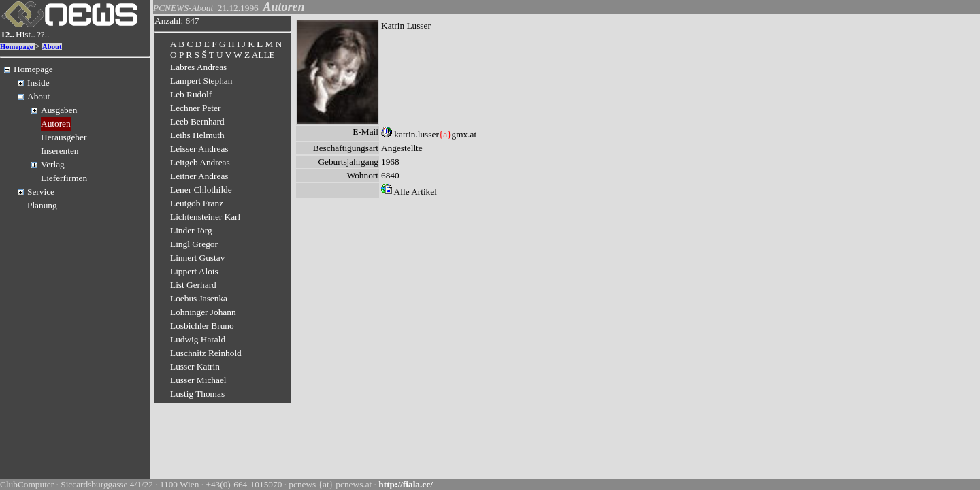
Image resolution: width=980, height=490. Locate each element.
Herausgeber (64, 137)
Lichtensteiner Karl (205, 217)
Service (41, 192)
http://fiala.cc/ (406, 484)
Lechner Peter (195, 108)
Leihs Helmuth (197, 135)
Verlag (53, 164)
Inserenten (60, 151)
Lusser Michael (198, 380)
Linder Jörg (191, 230)
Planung (42, 205)
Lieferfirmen (64, 178)
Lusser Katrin (195, 366)
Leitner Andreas (199, 176)
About (52, 47)
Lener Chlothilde (201, 190)
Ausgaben (59, 110)
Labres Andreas (198, 67)
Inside (38, 83)
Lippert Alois (194, 271)
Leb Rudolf (191, 94)
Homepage (17, 47)
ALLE (263, 55)
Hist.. (26, 34)
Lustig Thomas (197, 394)
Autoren (56, 124)
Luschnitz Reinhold (206, 353)
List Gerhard (193, 285)
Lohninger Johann (203, 312)
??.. (43, 34)
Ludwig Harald (198, 339)
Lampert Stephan (201, 81)
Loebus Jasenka (199, 298)
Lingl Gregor (194, 244)
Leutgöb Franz (197, 203)
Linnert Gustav (197, 258)
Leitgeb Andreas (200, 162)
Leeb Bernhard (197, 121)
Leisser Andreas (199, 149)
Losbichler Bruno (202, 326)
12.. (7, 34)
